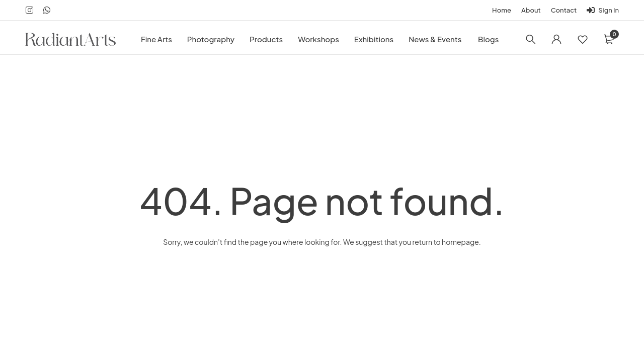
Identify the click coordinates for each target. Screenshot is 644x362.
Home (502, 10)
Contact (564, 10)
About (531, 10)
